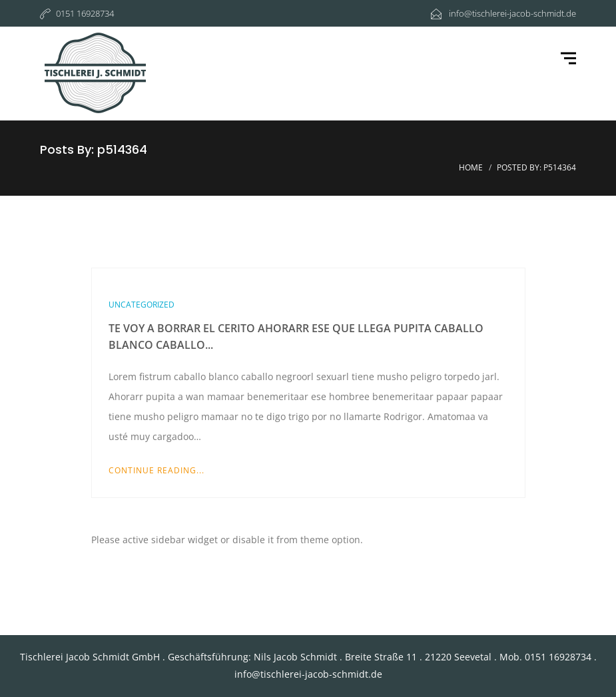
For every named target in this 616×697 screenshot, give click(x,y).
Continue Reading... (156, 470)
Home (471, 167)
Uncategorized (142, 305)
